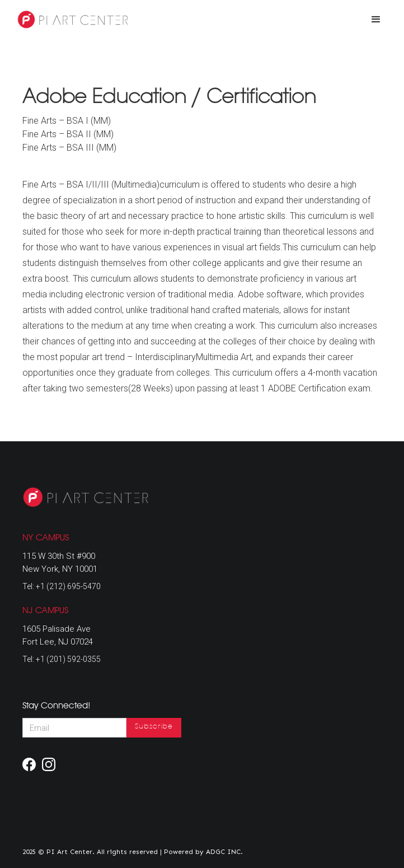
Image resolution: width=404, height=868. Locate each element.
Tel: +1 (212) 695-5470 (62, 586)
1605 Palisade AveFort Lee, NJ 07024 (58, 635)
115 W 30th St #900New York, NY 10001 (60, 563)
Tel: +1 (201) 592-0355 (62, 659)
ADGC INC (223, 852)
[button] (376, 20)
